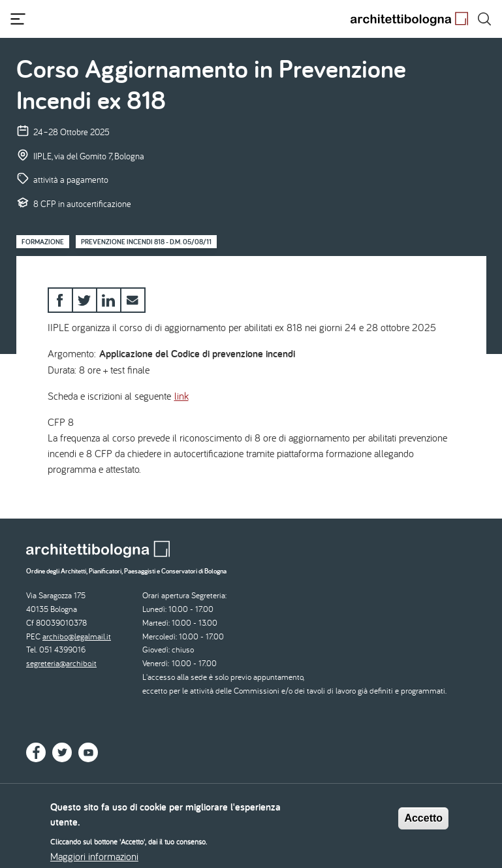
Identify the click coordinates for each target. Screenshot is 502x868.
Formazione (43, 242)
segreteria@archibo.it (61, 663)
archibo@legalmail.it (77, 636)
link (181, 396)
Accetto (423, 822)
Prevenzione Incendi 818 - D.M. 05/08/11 (146, 242)
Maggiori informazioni (94, 860)
